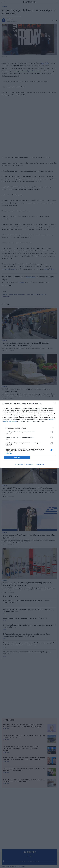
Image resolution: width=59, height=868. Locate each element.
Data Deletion (19, 464)
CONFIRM (17, 457)
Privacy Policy (40, 464)
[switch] (52, 432)
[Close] (55, 404)
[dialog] (29, 434)
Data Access (29, 464)
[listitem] (29, 428)
